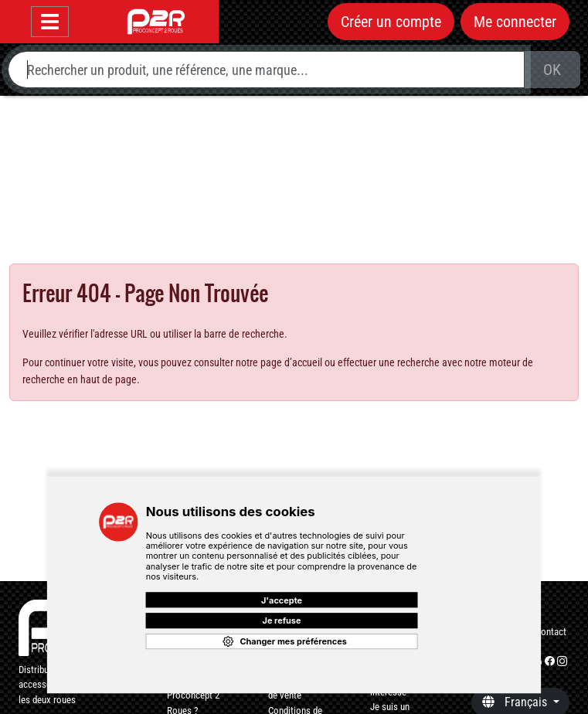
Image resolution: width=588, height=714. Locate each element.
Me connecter (515, 22)
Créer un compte (391, 22)
